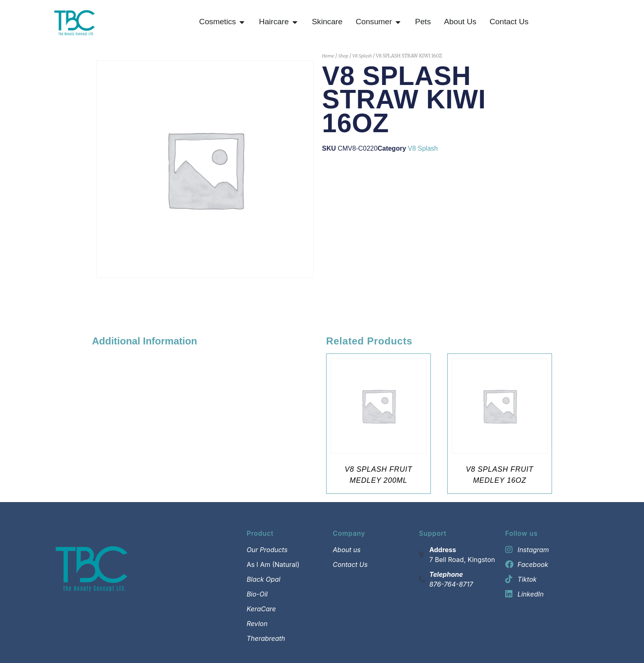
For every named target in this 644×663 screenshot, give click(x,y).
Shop (343, 56)
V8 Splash (362, 56)
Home (328, 56)
